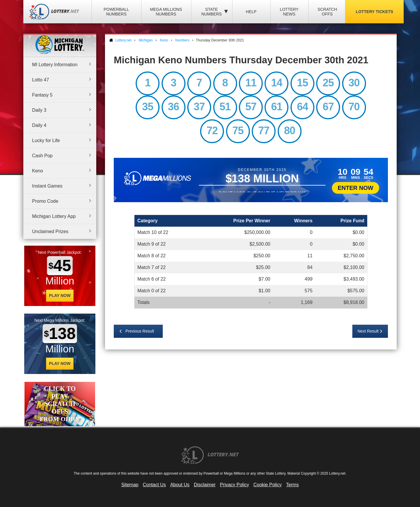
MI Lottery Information (55, 65)
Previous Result (140, 331)
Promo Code (45, 201)
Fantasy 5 (42, 95)
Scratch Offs (327, 12)
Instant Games (47, 186)
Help (251, 12)
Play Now (60, 296)
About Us (180, 485)
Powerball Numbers (116, 12)
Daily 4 (39, 125)
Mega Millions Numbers (166, 12)
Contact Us (154, 485)
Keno (37, 171)
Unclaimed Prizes (50, 231)
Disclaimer (205, 485)
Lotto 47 (41, 80)
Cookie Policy (268, 485)
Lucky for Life (46, 140)
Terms (293, 485)
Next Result (368, 331)
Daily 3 (39, 110)
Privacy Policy (235, 485)
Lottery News (289, 12)
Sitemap (130, 485)
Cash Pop (42, 156)
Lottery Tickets (374, 12)
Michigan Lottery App (54, 216)
